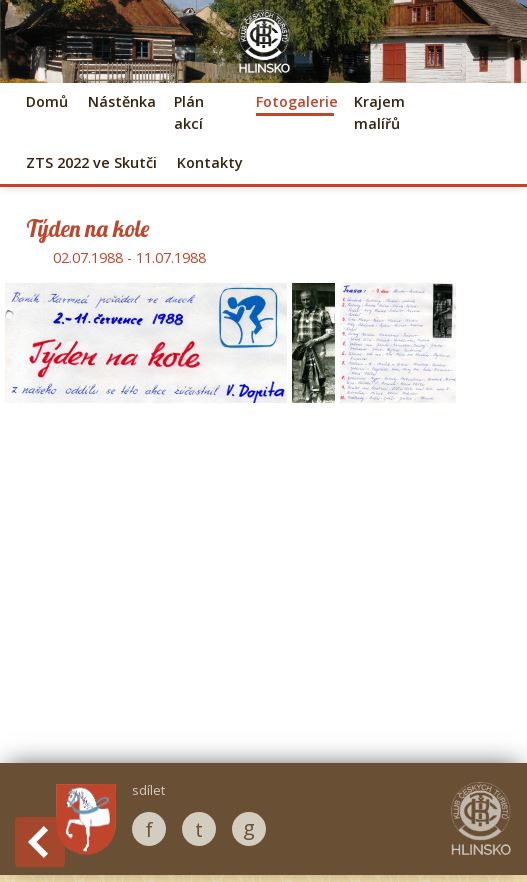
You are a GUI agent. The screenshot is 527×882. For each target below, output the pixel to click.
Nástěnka (121, 101)
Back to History (40, 842)
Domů (47, 101)
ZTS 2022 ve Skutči (91, 162)
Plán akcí (189, 112)
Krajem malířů (379, 112)
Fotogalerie (295, 101)
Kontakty (210, 162)
